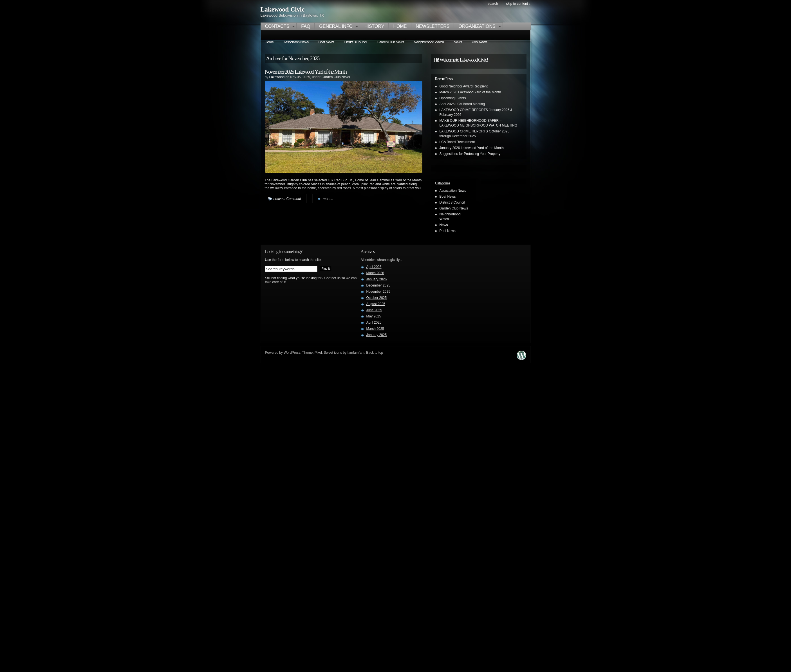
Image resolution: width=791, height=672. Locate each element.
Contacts (277, 26)
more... (328, 199)
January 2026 (377, 279)
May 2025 (374, 316)
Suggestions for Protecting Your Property (470, 154)
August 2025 (376, 304)
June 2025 (374, 310)
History (374, 26)
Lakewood (277, 77)
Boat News (326, 42)
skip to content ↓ (518, 4)
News (458, 42)
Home (400, 26)
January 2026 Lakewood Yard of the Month (472, 148)
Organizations (477, 26)
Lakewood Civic (283, 9)
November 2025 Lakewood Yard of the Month (306, 72)
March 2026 (375, 273)
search (493, 4)
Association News (296, 42)
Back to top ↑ (376, 353)
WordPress (292, 353)
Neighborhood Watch (429, 42)
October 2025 (377, 298)
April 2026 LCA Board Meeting (462, 104)
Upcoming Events (453, 98)
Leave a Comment (287, 199)
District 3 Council (355, 42)
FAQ (306, 26)
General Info (336, 26)
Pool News (479, 42)
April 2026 (374, 267)
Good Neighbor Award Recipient (464, 86)
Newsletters (433, 26)
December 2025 (378, 285)
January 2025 (377, 335)
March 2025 (375, 329)
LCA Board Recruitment (457, 142)
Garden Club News (390, 42)
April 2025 (374, 323)
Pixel (318, 353)
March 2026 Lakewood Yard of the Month (470, 92)
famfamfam (356, 353)
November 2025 (378, 292)
